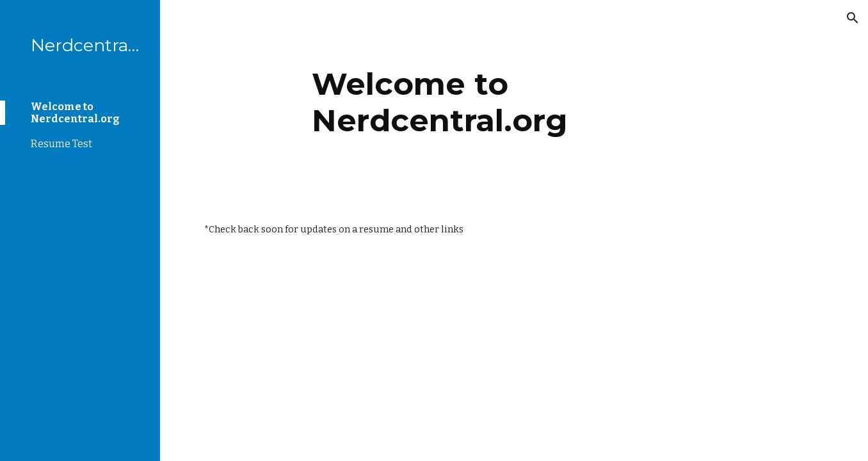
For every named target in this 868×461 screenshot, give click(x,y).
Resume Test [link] (61, 144)
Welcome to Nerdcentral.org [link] (75, 113)
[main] (514, 101)
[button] (853, 18)
